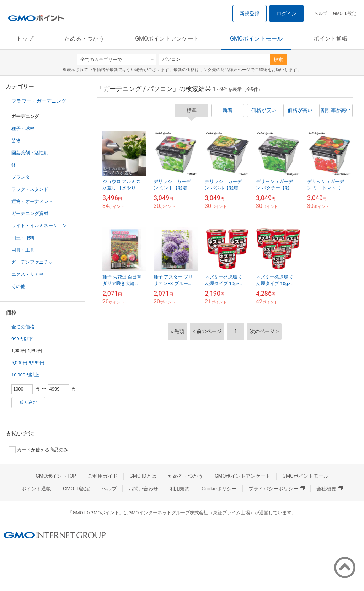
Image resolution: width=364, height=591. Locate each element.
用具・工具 (23, 250)
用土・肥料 (23, 238)
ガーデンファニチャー (34, 262)
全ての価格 (23, 327)
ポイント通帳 (331, 39)
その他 (18, 286)
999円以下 (22, 339)
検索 (278, 60)
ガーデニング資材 (30, 213)
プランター (23, 177)
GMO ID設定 (345, 14)
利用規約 (180, 489)
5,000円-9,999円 (28, 363)
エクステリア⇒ (28, 274)
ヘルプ (321, 14)
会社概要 (330, 489)
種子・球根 (23, 128)
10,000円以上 (25, 375)
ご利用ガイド (103, 476)
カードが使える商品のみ (38, 450)
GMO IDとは (143, 476)
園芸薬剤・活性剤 (30, 153)
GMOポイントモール (256, 39)
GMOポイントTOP (56, 476)
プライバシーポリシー (277, 489)
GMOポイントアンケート (167, 39)
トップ (25, 39)
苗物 (16, 141)
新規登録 (250, 14)
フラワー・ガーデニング (39, 101)
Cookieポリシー (219, 489)
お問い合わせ (143, 489)
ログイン (287, 14)
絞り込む (28, 402)
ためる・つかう (84, 39)
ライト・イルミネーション (39, 225)
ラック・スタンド (30, 189)
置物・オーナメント (32, 201)
